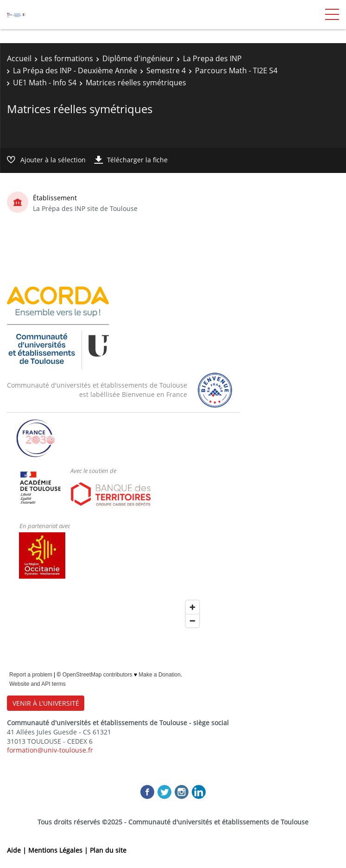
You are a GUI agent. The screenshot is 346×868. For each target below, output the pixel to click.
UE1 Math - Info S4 (45, 83)
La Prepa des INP (212, 58)
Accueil (19, 58)
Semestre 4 (166, 70)
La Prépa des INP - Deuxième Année (75, 70)
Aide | (18, 850)
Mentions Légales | (59, 850)
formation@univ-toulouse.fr (50, 750)
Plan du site (108, 850)
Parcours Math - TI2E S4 (236, 70)
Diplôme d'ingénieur (138, 58)
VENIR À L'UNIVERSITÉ (46, 703)
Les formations (67, 58)
